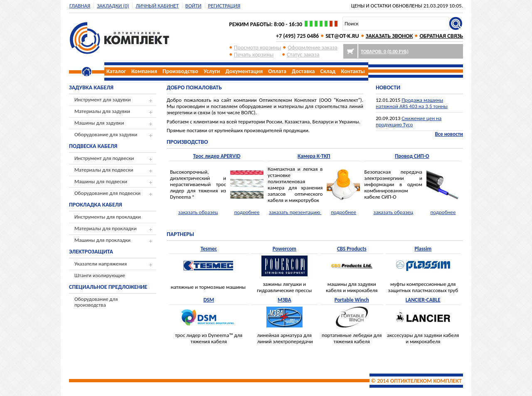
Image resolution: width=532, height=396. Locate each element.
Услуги (212, 71)
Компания (144, 71)
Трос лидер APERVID (217, 156)
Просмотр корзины (257, 48)
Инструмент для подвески (104, 158)
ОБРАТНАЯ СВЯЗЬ (441, 36)
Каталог (116, 71)
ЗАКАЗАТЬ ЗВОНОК (389, 36)
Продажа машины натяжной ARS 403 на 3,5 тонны (412, 103)
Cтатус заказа (303, 55)
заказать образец (198, 212)
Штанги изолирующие (100, 275)
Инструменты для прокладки (108, 217)
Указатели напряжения (101, 264)
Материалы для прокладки (106, 228)
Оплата (277, 71)
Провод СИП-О (412, 156)
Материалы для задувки (102, 111)
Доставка (303, 71)
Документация (244, 71)
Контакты (353, 71)
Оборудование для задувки (106, 134)
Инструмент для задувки (103, 100)
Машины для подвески (101, 181)
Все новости (449, 134)
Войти (193, 6)
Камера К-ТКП (314, 156)
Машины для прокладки (102, 240)
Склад (328, 71)
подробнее (247, 212)
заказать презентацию (295, 212)
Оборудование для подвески (107, 193)
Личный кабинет (157, 6)
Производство (180, 71)
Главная (80, 6)
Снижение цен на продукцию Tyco (409, 121)
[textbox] (396, 23)
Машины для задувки (99, 123)
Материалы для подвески (104, 170)
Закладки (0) (113, 6)
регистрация (224, 6)
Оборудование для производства (96, 302)
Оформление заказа (313, 48)
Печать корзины (254, 55)
